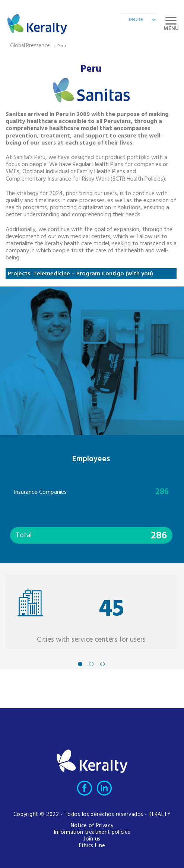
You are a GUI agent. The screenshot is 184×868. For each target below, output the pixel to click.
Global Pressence (30, 46)
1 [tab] (80, 664)
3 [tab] (102, 664)
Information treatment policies (92, 833)
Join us (92, 839)
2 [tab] (91, 664)
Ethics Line (92, 846)
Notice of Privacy (92, 826)
